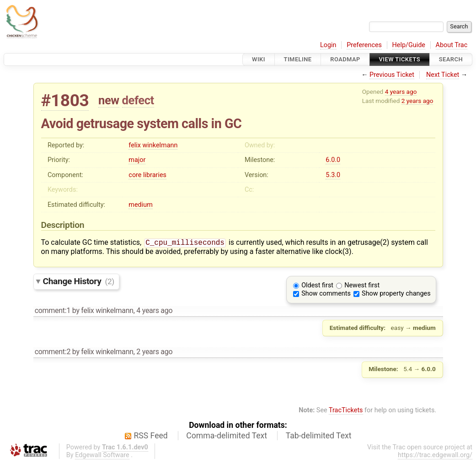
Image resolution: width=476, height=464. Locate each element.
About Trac (452, 45)
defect (138, 100)
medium (140, 205)
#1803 (65, 100)
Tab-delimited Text (319, 437)
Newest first (362, 286)
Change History (79, 282)
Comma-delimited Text (227, 437)
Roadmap (345, 59)
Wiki (259, 59)
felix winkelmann (153, 145)
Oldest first (317, 286)
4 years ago (401, 92)
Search (451, 59)
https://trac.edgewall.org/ (435, 456)
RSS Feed (151, 437)
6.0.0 (333, 160)
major (137, 160)
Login (328, 45)
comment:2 (53, 353)
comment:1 (53, 311)
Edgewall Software (102, 456)
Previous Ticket (392, 75)
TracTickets (346, 411)
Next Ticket (443, 75)
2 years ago (417, 101)
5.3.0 (333, 175)
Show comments (326, 294)
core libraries (147, 175)
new (109, 100)
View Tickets (400, 59)
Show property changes (396, 294)
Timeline (298, 59)
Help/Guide (409, 45)
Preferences (364, 45)
